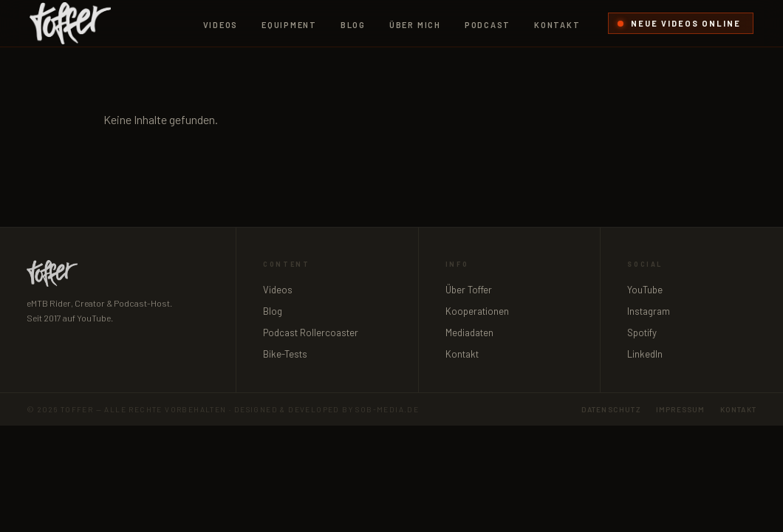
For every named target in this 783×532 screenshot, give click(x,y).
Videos (221, 25)
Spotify (642, 332)
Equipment (289, 25)
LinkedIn (645, 354)
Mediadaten (469, 332)
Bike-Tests (285, 354)
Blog (353, 25)
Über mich (415, 25)
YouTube (645, 290)
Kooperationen (477, 311)
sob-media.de (387, 409)
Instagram (649, 311)
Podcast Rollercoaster (311, 332)
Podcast (488, 25)
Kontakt (557, 25)
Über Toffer (469, 290)
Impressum (681, 409)
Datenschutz (611, 409)
